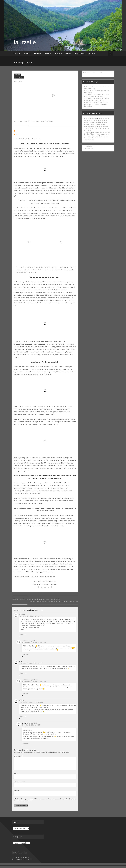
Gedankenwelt (79, 53)
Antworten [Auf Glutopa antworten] (23, 634)
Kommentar (18, 756)
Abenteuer (37, 53)
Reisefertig (58, 53)
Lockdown (42, 121)
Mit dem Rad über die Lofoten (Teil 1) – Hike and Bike (97, 120)
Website (16, 793)
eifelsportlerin (19, 81)
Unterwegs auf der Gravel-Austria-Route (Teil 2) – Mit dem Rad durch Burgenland (97, 104)
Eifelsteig (68, 53)
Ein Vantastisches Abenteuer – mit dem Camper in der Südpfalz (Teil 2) (36, 599)
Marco (88, 122)
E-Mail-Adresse (19, 785)
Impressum (91, 53)
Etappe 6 (26, 121)
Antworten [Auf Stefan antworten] (23, 716)
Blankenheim (19, 121)
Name (16, 776)
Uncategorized (19, 77)
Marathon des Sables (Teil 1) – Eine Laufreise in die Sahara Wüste (97, 99)
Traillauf (51, 121)
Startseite (17, 53)
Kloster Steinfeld (34, 121)
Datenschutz (89, 148)
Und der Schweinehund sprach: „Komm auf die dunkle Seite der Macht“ (54, 601)
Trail (47, 121)
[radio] (39, 587)
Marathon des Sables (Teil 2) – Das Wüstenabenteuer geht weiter (97, 95)
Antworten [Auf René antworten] (23, 673)
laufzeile (25, 42)
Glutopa (22, 614)
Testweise (48, 53)
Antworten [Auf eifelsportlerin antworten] (26, 655)
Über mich (27, 53)
